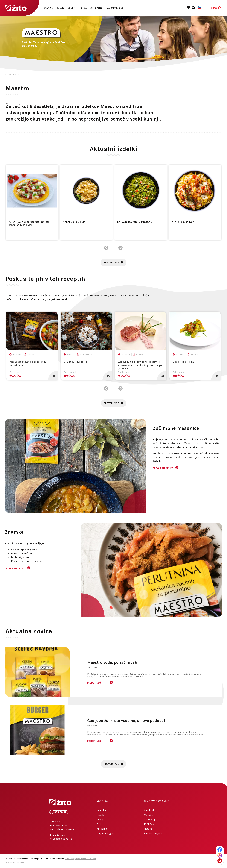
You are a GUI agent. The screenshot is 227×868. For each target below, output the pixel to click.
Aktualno (97, 8)
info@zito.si (59, 835)
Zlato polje (150, 819)
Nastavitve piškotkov (15, 863)
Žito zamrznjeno (153, 833)
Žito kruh (149, 810)
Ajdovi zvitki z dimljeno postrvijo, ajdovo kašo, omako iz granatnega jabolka (140, 365)
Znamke (48, 8)
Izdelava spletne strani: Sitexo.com (81, 859)
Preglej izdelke (163, 468)
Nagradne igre (115, 8)
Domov (8, 74)
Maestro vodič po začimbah (112, 662)
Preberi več (94, 683)
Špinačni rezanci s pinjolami (135, 222)
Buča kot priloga (183, 362)
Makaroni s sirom (74, 222)
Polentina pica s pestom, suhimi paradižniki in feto (29, 223)
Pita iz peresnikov (183, 222)
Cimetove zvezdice (76, 362)
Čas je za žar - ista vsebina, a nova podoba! (126, 721)
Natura (148, 829)
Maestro (17, 74)
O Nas (84, 8)
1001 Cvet (149, 824)
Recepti (72, 8)
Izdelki (60, 8)
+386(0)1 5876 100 (63, 839)
